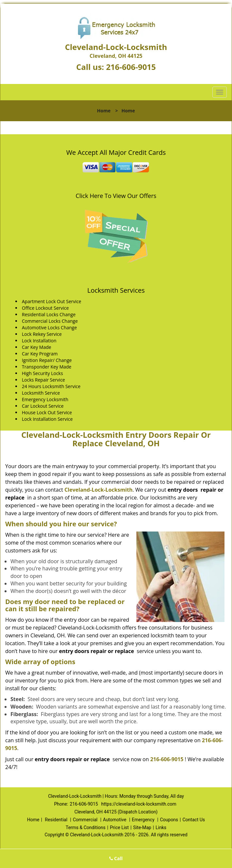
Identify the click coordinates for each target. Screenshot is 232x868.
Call (116, 858)
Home (104, 111)
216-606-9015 (131, 67)
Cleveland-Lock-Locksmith (98, 490)
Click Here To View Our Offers (116, 196)
